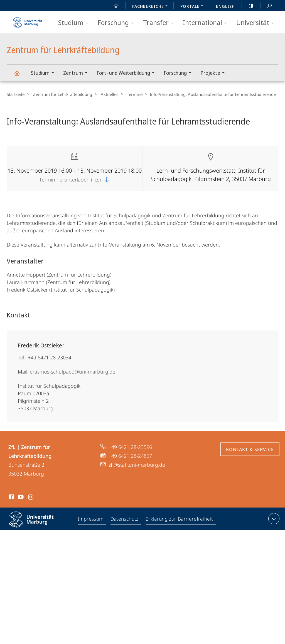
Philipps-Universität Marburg (36, 524)
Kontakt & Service (250, 449)
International (207, 23)
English (225, 6)
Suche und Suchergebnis (266, 6)
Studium (75, 23)
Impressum (91, 520)
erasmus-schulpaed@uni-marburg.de (73, 372)
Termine (131, 94)
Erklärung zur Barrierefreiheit (180, 520)
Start (113, 6)
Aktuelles (107, 94)
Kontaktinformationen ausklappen (273, 519)
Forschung (117, 23)
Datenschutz (125, 520)
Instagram (31, 498)
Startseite (16, 94)
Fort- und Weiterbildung (127, 74)
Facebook (11, 498)
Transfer (160, 23)
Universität (257, 23)
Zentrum (77, 74)
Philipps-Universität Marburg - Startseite (28, 21)
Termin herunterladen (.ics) (75, 180)
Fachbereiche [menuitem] (151, 7)
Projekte (214, 74)
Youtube (20, 498)
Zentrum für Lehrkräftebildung (20, 76)
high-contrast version (248, 6)
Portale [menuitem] (193, 7)
